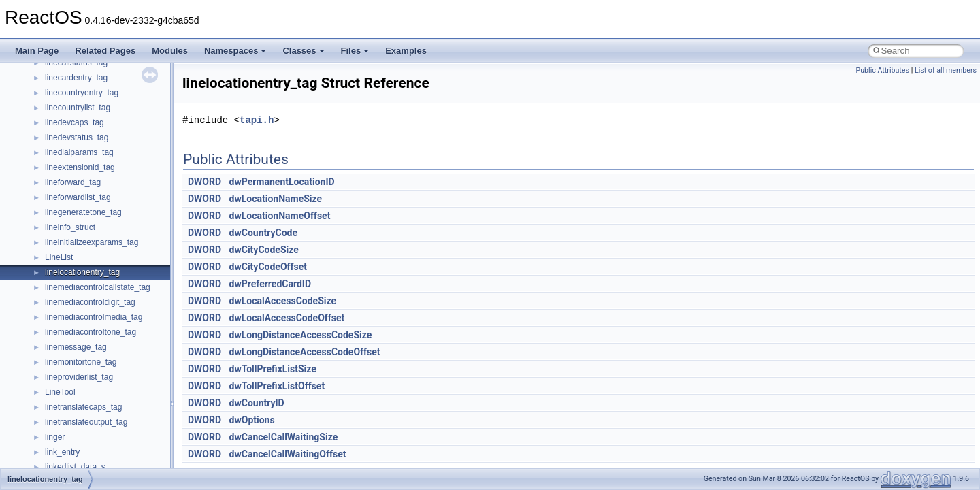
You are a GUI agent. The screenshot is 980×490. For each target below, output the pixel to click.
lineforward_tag (73, 182)
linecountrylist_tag (78, 108)
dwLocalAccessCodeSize (283, 301)
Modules (170, 51)
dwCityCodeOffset (268, 267)
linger (55, 437)
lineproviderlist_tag (79, 377)
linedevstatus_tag (77, 137)
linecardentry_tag (76, 78)
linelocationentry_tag (82, 272)
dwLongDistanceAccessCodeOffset (305, 352)
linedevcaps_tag (75, 122)
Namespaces (235, 51)
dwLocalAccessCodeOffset (287, 318)
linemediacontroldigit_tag (90, 302)
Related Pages (105, 51)
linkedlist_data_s (75, 467)
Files (355, 51)
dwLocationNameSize (276, 199)
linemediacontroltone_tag (91, 332)
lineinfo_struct (70, 227)
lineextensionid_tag (80, 167)
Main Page (37, 51)
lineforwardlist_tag (78, 197)
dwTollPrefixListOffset (277, 386)
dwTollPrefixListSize (273, 369)
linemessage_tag (76, 347)
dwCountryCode (263, 233)
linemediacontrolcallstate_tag (98, 287)
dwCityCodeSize (264, 250)
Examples (406, 51)
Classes (303, 51)
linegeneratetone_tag (83, 212)
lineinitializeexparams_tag (92, 242)
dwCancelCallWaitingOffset (288, 454)
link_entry (62, 452)
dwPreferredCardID (270, 284)
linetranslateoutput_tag (86, 422)
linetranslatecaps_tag (83, 407)
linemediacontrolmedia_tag (94, 317)
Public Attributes (882, 70)
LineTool (60, 392)
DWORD (205, 182)
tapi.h (257, 120)
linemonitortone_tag (81, 362)
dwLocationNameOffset (280, 216)
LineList (59, 257)
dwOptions (252, 420)
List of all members (946, 70)
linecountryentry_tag (82, 93)
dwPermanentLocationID (282, 182)
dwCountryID (257, 403)
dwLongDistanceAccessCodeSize (301, 335)
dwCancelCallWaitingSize (284, 437)
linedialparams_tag (79, 152)
